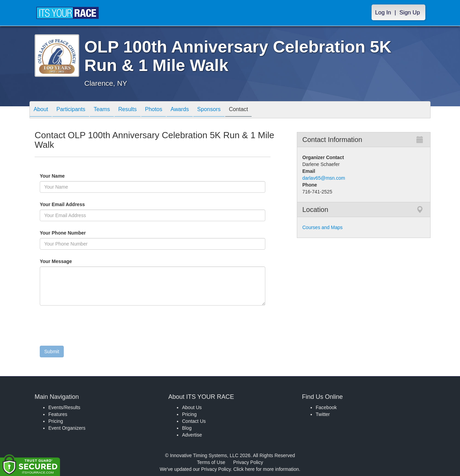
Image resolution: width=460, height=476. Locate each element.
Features (58, 414)
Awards (198, 110)
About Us (192, 407)
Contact (264, 110)
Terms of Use (211, 462)
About (43, 110)
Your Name (64, 176)
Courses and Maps (323, 227)
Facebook (326, 407)
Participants (76, 110)
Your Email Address (89, 204)
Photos (169, 110)
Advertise (192, 435)
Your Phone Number (63, 233)
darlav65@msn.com (324, 178)
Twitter (323, 414)
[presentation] (92, 327)
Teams (111, 110)
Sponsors (231, 110)
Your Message (68, 261)
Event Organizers (67, 428)
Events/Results (64, 407)
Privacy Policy (248, 462)
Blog (187, 428)
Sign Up (410, 13)
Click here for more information (266, 469)
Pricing (56, 421)
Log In (383, 13)
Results (140, 110)
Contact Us (194, 421)
